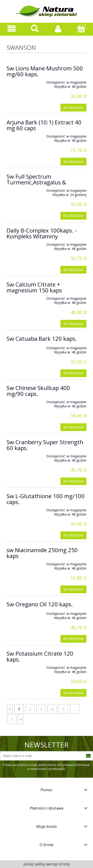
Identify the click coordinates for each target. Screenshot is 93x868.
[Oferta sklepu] (12, 29)
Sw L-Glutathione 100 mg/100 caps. (46, 499)
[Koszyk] (81, 28)
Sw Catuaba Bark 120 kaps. (42, 338)
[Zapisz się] (88, 756)
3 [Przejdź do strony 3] (41, 709)
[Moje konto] (58, 29)
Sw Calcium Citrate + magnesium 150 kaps (34, 287)
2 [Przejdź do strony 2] (30, 709)
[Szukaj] (35, 28)
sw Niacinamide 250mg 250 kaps (42, 553)
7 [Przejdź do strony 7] (12, 719)
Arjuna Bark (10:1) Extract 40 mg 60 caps (44, 125)
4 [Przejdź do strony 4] (52, 709)
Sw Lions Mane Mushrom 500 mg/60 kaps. (45, 71)
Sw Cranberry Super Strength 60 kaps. (45, 445)
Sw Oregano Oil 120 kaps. (40, 604)
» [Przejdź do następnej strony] (21, 719)
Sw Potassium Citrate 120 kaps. (40, 656)
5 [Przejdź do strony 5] (63, 709)
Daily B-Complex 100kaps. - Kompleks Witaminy (42, 233)
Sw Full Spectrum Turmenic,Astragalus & (36, 179)
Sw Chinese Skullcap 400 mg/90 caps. (38, 391)
